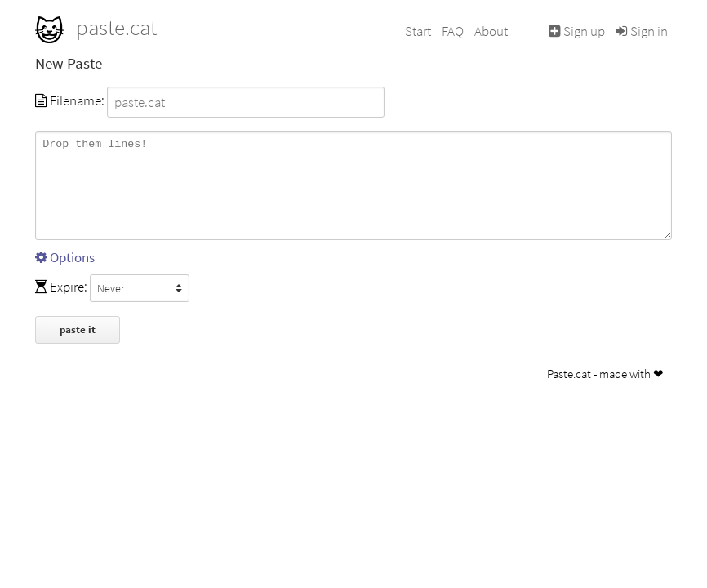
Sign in (642, 31)
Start (418, 31)
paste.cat (96, 27)
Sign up (577, 31)
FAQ (453, 31)
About (491, 31)
